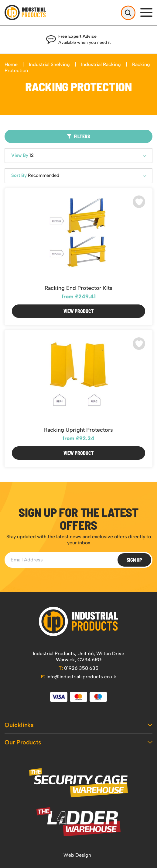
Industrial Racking (101, 64)
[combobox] (78, 156)
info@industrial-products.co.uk (79, 677)
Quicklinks (78, 725)
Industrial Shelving (49, 64)
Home (11, 64)
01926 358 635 (78, 668)
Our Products (78, 742)
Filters (78, 136)
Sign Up (134, 560)
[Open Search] (128, 12)
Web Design (77, 855)
